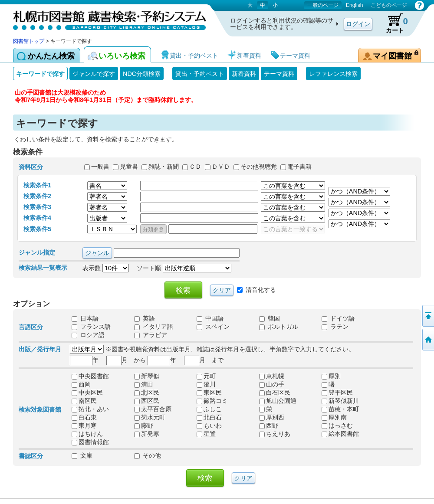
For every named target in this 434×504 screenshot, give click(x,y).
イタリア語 (154, 327)
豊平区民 (337, 393)
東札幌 (272, 376)
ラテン (335, 327)
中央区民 (87, 393)
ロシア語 (88, 335)
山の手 (272, 385)
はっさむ (337, 426)
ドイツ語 (338, 319)
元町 (206, 376)
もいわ (209, 426)
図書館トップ (29, 41)
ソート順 (184, 268)
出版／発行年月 (40, 349)
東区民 (209, 393)
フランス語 (91, 327)
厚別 (331, 376)
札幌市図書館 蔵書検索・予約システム (104, 18)
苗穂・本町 (340, 409)
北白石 (209, 418)
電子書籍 (299, 167)
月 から (126, 360)
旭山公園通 (278, 401)
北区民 (147, 393)
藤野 (144, 426)
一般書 (100, 167)
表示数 (106, 268)
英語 (145, 319)
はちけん (87, 434)
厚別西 (272, 418)
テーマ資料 (279, 74)
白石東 (84, 418)
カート (393, 23)
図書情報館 (90, 442)
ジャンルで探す (94, 74)
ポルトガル (279, 327)
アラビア (151, 335)
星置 (206, 434)
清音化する (261, 289)
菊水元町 (150, 418)
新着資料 (244, 74)
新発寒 (147, 434)
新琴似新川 (340, 401)
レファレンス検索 (333, 74)
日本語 (85, 319)
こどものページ (389, 5)
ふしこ (209, 409)
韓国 (270, 319)
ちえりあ (275, 434)
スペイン (213, 327)
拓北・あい (90, 409)
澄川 (206, 385)
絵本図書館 (340, 434)
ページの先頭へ (427, 316)
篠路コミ (212, 401)
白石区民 (275, 393)
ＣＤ (195, 167)
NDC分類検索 (142, 74)
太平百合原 (153, 409)
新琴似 (147, 376)
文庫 (82, 456)
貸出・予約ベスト (200, 74)
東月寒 (84, 426)
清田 (144, 385)
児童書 (129, 167)
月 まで (204, 360)
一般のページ (323, 5)
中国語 (210, 319)
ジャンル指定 (37, 252)
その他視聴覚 (259, 167)
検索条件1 (37, 185)
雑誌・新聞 (164, 167)
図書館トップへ (427, 340)
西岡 (81, 385)
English (354, 5)
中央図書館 (90, 376)
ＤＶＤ (221, 167)
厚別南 (334, 418)
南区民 (84, 401)
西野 (269, 426)
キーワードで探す (40, 74)
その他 (148, 456)
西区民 (147, 401)
